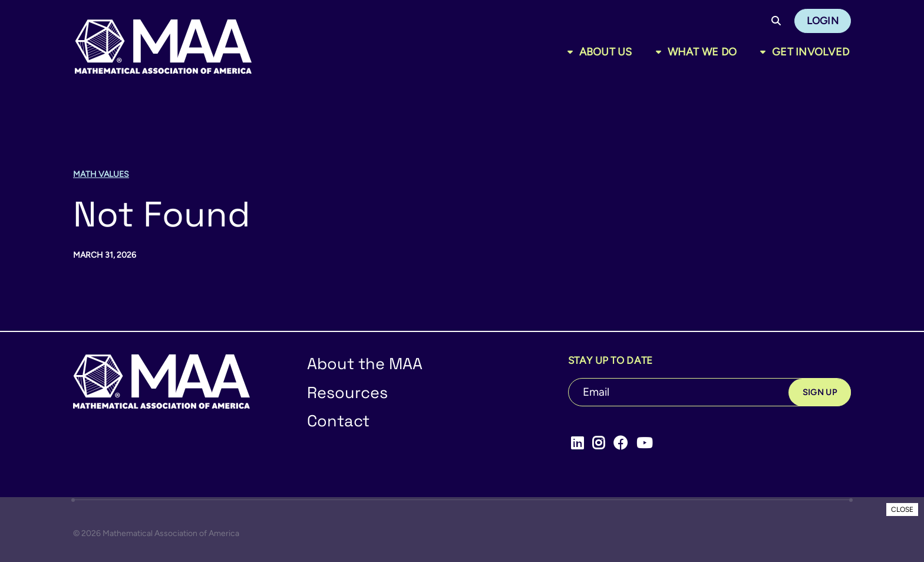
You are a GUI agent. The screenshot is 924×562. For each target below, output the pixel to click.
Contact (338, 421)
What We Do (702, 52)
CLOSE (902, 510)
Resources (347, 392)
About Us (606, 52)
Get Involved (811, 52)
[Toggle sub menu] (572, 52)
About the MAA (365, 364)
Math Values (101, 174)
